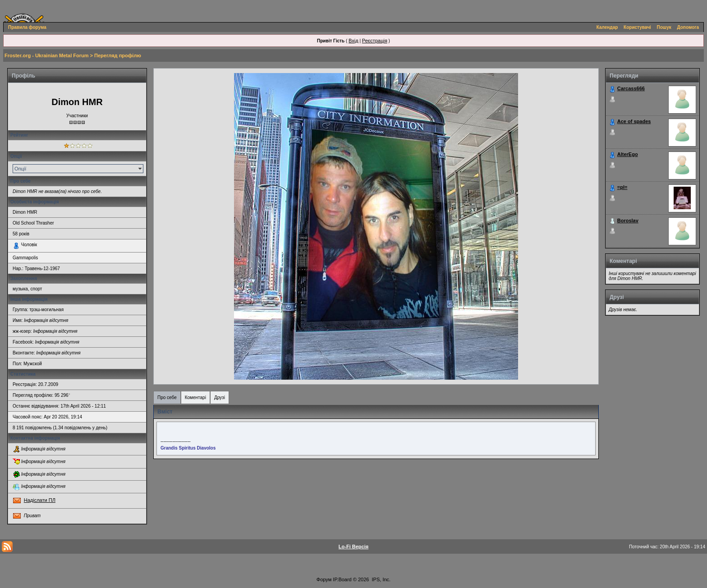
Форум (324, 579)
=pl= (622, 187)
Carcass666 (631, 88)
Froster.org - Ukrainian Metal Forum (46, 55)
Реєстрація (375, 41)
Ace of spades (634, 121)
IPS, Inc (381, 579)
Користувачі (637, 27)
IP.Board (342, 579)
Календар (607, 27)
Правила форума (27, 27)
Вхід (353, 41)
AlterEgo (628, 154)
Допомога (688, 27)
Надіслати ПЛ (40, 500)
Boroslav (628, 220)
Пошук (664, 27)
